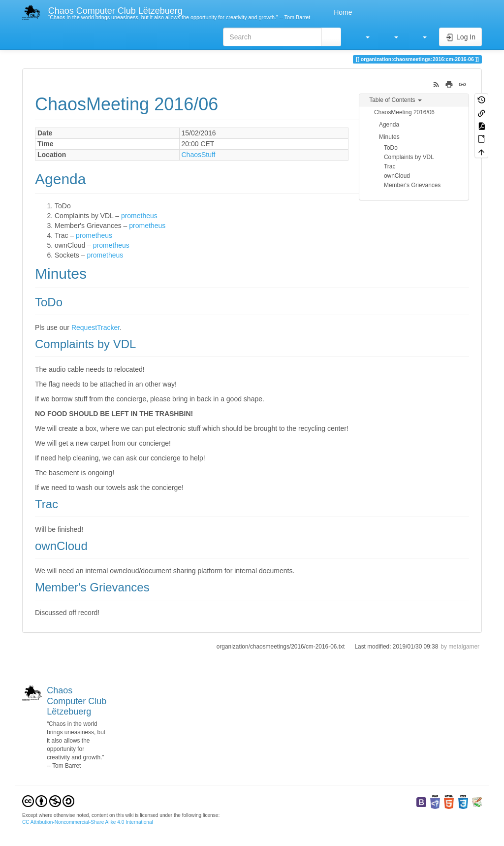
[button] (363, 37)
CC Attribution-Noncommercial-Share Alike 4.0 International (88, 822)
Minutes (389, 137)
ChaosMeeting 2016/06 (404, 112)
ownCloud (397, 176)
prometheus (139, 216)
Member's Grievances (412, 185)
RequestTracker (95, 327)
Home (342, 12)
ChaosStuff (199, 155)
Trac (390, 166)
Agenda (389, 125)
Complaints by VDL (409, 157)
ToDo (391, 148)
